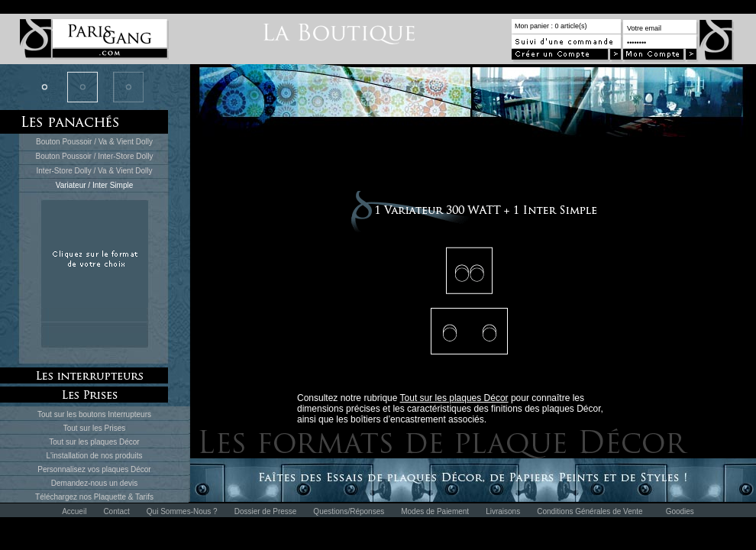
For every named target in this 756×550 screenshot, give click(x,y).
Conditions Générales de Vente (590, 511)
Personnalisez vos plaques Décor (94, 469)
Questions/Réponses (349, 511)
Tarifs (144, 497)
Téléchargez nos (65, 497)
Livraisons (503, 511)
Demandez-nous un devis (94, 483)
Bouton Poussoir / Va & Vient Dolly (94, 142)
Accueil (74, 511)
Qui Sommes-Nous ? (182, 511)
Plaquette (110, 497)
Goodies (680, 511)
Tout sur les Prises (95, 428)
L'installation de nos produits (95, 456)
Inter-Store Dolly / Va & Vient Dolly (95, 171)
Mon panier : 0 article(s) (551, 26)
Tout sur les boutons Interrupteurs (94, 414)
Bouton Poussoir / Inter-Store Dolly (95, 156)
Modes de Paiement (435, 511)
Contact (116, 511)
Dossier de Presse (266, 511)
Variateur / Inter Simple (95, 185)
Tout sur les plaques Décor (94, 442)
